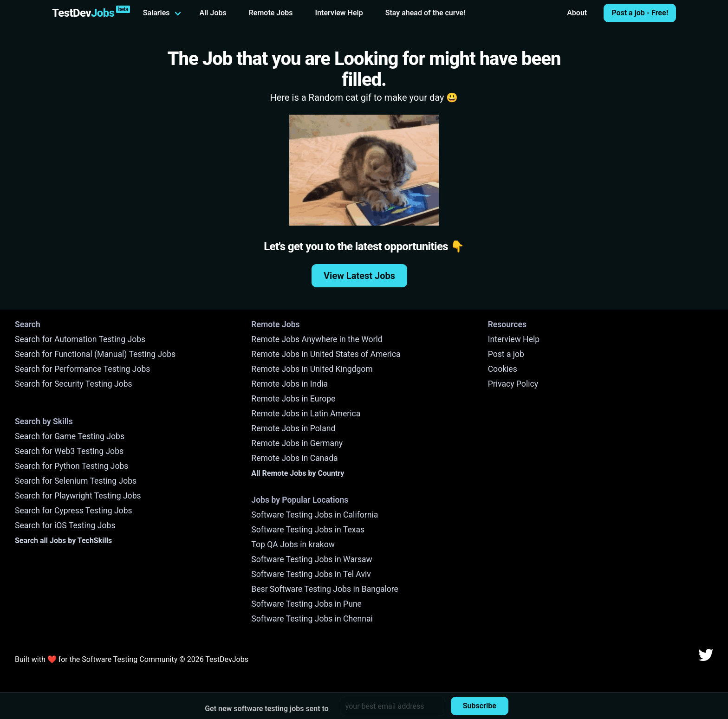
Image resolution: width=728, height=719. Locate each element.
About (577, 13)
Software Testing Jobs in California (315, 515)
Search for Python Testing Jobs (71, 466)
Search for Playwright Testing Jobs (78, 496)
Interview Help (339, 13)
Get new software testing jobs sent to (267, 709)
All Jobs (213, 13)
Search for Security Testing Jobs (74, 384)
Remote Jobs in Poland (293, 428)
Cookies (503, 369)
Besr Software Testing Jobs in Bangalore (325, 589)
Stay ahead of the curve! (426, 13)
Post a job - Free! (640, 13)
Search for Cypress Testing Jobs (74, 511)
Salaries (156, 13)
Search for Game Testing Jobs (70, 436)
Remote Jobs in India (289, 384)
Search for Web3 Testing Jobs (69, 451)
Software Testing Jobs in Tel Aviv (311, 574)
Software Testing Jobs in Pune (306, 604)
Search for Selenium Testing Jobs (76, 481)
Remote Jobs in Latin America (306, 414)
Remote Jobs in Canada (294, 458)
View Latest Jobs (359, 276)
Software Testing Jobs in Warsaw (312, 559)
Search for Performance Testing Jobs (82, 369)
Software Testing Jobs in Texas (308, 530)
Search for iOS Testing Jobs (65, 525)
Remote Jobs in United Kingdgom (312, 369)
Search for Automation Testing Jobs (80, 339)
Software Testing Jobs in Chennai (312, 619)
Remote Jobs (271, 13)
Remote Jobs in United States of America (326, 354)
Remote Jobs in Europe (293, 399)
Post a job (506, 354)
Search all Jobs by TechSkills (63, 541)
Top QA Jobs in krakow (293, 544)
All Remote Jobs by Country (298, 473)
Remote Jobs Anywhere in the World (317, 339)
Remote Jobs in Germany (297, 443)
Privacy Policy (513, 384)
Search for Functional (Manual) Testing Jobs (95, 354)
